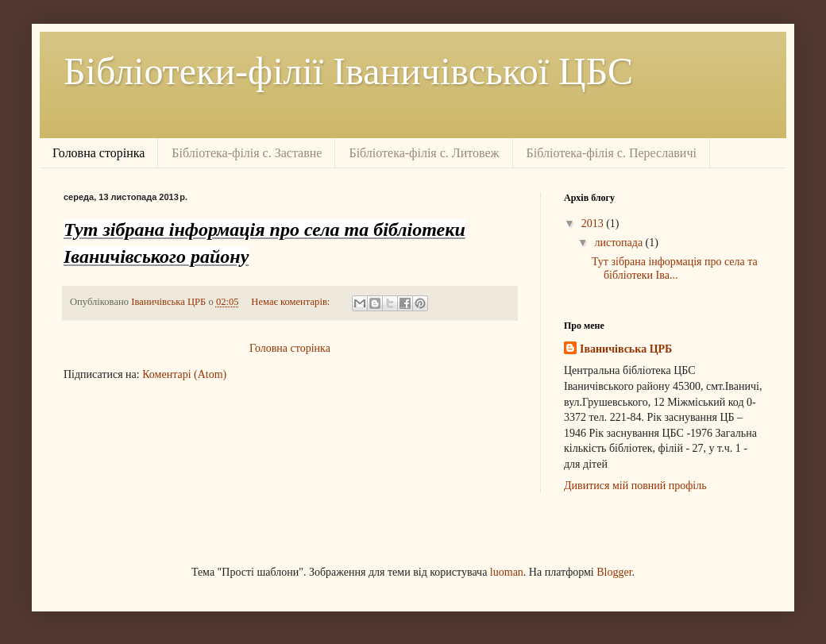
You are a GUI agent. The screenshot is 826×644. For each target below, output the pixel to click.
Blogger (614, 572)
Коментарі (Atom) (184, 374)
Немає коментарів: (291, 302)
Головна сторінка (98, 153)
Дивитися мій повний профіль (635, 486)
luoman (507, 572)
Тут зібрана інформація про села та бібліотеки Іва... (675, 268)
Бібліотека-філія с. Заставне (247, 153)
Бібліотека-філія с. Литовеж (424, 153)
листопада (619, 243)
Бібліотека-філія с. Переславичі (612, 153)
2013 (594, 224)
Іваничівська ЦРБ (626, 349)
